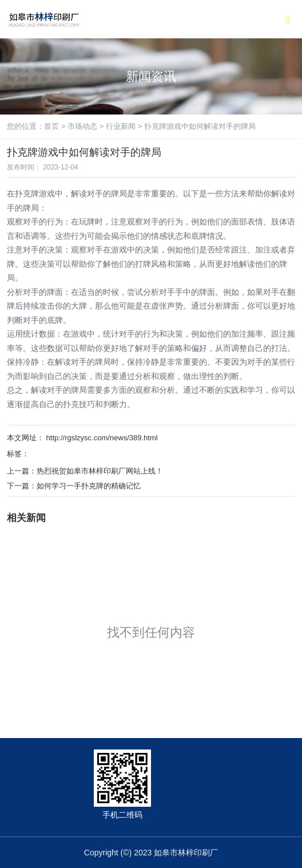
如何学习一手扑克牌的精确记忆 (89, 486)
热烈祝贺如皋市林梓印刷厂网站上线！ (100, 471)
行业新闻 (121, 126)
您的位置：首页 (34, 126)
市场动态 (82, 126)
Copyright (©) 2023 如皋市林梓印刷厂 (151, 853)
